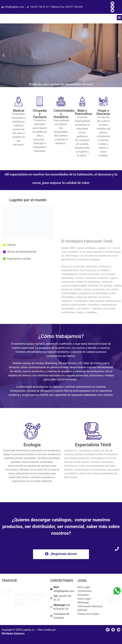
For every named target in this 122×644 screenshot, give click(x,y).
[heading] (32, 466)
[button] (119, 18)
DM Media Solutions (13, 634)
